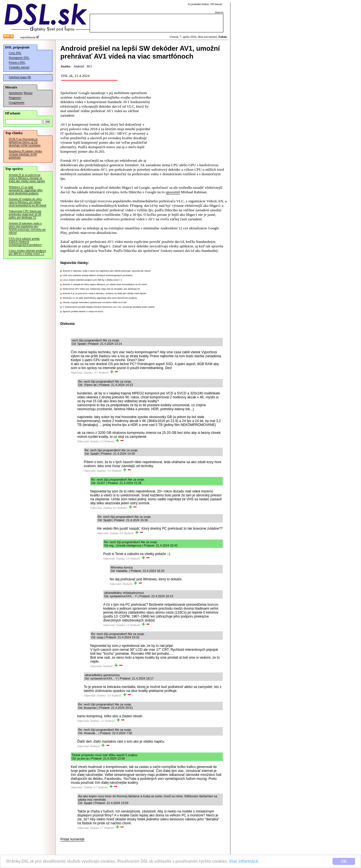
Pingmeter (15, 98)
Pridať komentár (72, 839)
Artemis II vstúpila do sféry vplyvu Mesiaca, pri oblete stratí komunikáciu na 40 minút (27, 202)
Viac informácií (244, 861)
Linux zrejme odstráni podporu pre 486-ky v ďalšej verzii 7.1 (27, 252)
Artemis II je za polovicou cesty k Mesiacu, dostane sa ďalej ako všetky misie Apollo (27, 178)
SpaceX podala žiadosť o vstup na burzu (83, 311)
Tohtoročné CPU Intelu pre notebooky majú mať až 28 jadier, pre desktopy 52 (25, 214)
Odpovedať (77, 373)
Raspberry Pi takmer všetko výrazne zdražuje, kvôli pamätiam (25, 154)
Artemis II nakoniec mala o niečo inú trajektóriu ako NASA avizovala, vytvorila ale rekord (27, 228)
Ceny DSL (15, 53)
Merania (28, 93)
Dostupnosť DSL (19, 58)
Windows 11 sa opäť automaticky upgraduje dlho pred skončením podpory (26, 190)
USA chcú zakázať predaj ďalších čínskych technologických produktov (25, 242)
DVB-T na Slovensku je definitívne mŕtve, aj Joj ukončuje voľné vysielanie (25, 142)
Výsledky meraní (19, 67)
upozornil (173, 192)
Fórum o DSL (17, 62)
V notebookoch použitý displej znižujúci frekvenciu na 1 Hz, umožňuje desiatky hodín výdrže (109, 307)
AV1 (89, 66)
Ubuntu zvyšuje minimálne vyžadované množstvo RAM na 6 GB (94, 302)
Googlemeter (17, 102)
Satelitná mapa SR (20, 77)
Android (79, 66)
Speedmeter (16, 93)
